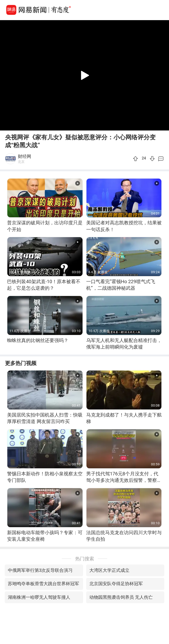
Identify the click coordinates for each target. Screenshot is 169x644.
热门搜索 (85, 559)
